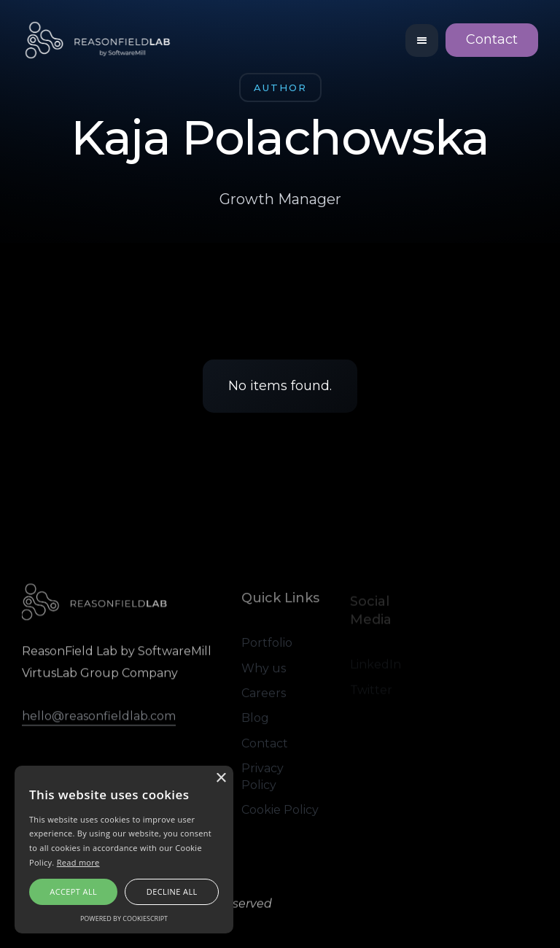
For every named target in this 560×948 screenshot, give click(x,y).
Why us (264, 670)
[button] (422, 40)
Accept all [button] (73, 891)
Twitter (371, 691)
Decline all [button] (172, 891)
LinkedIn (376, 666)
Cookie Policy (280, 811)
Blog (255, 720)
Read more (78, 862)
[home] (98, 40)
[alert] (124, 850)
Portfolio (267, 644)
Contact (492, 39)
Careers (264, 695)
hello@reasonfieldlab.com (99, 717)
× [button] (221, 778)
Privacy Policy (262, 778)
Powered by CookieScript (124, 918)
